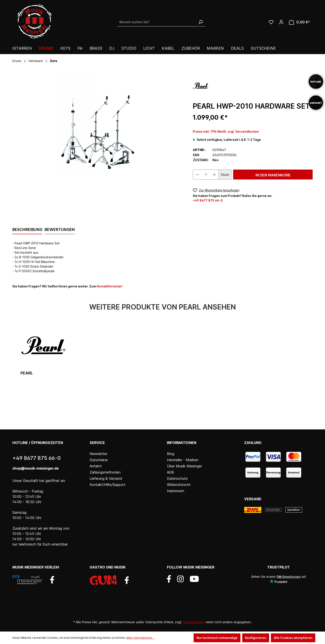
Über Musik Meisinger (184, 466)
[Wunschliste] (271, 22)
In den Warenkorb (273, 175)
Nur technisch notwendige (217, 638)
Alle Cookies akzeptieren (293, 638)
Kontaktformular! (110, 286)
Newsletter (98, 454)
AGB (170, 472)
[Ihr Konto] (281, 22)
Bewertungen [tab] (60, 229)
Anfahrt (96, 466)
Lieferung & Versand (106, 478)
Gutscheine (99, 460)
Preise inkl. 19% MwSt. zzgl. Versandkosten (226, 131)
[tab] (27, 230)
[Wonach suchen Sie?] (156, 22)
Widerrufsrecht (179, 485)
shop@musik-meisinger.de (36, 468)
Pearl (27, 373)
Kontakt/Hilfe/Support (108, 485)
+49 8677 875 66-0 (208, 200)
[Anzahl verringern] (197, 175)
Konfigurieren (256, 638)
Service (97, 443)
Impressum (176, 491)
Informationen (182, 443)
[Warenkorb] (299, 22)
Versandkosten (194, 622)
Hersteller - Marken (183, 460)
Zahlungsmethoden (105, 472)
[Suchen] (200, 22)
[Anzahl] (206, 175)
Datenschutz (177, 478)
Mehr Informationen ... (140, 638)
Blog (171, 454)
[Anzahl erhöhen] (214, 175)
